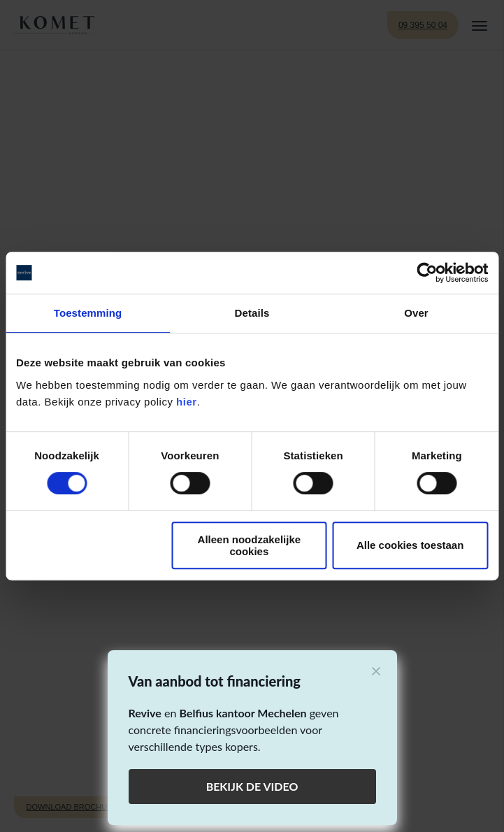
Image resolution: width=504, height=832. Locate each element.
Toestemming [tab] (88, 313)
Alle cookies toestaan (410, 545)
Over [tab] (416, 313)
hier (187, 402)
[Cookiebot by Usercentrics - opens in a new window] (427, 273)
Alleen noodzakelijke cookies (250, 545)
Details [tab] (252, 313)
